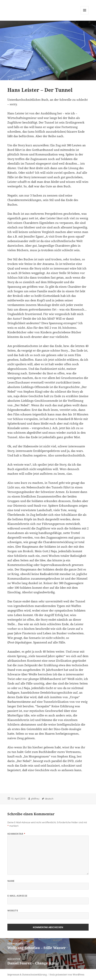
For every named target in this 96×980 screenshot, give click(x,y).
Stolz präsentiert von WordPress (67, 975)
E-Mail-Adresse (17, 896)
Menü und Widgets (85, 14)
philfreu (35, 799)
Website (13, 911)
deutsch (49, 799)
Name (11, 881)
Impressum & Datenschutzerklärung (27, 975)
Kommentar (16, 834)
